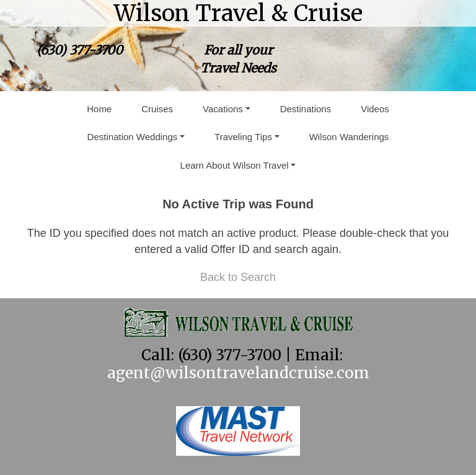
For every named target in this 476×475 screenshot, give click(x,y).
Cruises (157, 109)
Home (99, 109)
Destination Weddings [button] (133, 137)
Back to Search (238, 277)
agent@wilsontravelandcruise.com (238, 373)
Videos (375, 109)
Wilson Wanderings (349, 137)
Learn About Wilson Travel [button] (235, 165)
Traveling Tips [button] (243, 137)
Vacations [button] (223, 109)
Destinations (306, 109)
